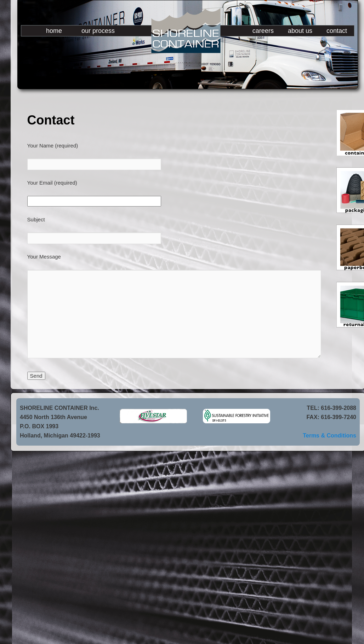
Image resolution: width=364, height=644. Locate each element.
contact (337, 31)
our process (98, 31)
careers (263, 31)
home (54, 31)
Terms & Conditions (329, 436)
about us (300, 31)
